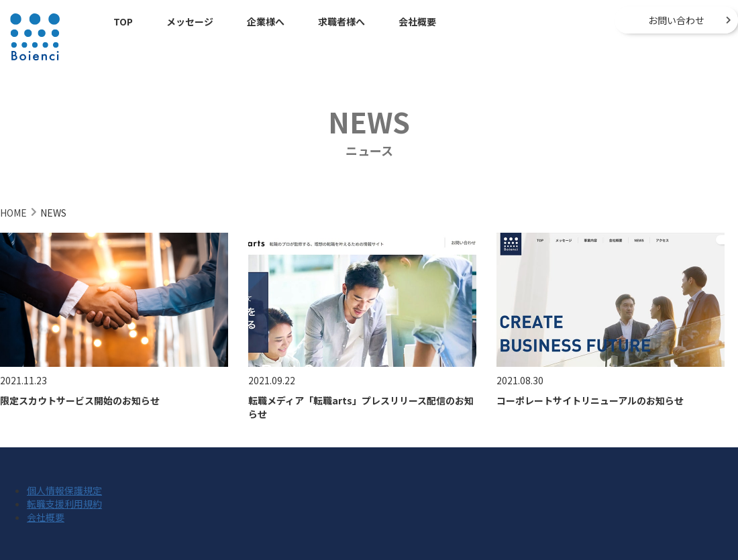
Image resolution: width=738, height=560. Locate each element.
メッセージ (190, 21)
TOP (123, 21)
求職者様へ (341, 21)
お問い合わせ (676, 20)
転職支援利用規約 (64, 504)
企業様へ (266, 21)
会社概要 (417, 21)
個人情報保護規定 (64, 490)
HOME (13, 213)
